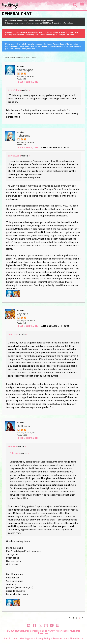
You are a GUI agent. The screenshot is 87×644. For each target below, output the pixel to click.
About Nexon (76, 638)
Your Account (11, 638)
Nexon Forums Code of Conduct (60, 44)
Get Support (27, 638)
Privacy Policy (43, 638)
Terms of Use (60, 638)
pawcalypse (14, 156)
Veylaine (12, 446)
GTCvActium (14, 90)
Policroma (13, 334)
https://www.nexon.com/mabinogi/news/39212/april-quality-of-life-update (39, 23)
